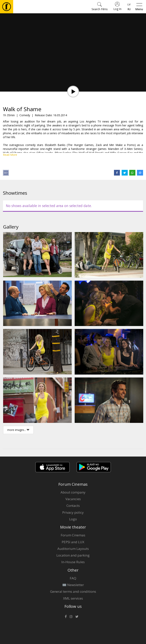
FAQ (73, 578)
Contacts (73, 506)
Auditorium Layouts (73, 549)
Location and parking (73, 555)
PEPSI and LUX (73, 542)
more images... (18, 430)
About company (73, 492)
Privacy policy (73, 512)
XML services (73, 598)
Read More (10, 155)
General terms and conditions (73, 591)
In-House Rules (73, 562)
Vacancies (73, 499)
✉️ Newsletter (73, 585)
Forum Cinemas (73, 535)
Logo (73, 519)
